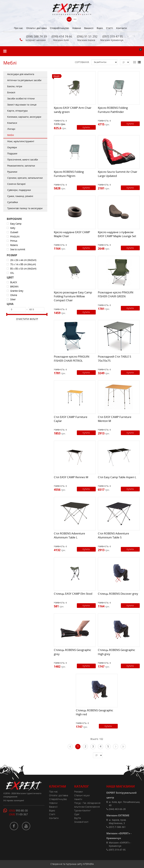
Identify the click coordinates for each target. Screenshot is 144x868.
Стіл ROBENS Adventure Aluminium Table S (113, 535)
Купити (86, 127)
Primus (14, 241)
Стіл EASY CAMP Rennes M (71, 477)
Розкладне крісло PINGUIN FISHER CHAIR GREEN (116, 294)
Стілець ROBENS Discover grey (118, 594)
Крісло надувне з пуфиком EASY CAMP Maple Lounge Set (117, 234)
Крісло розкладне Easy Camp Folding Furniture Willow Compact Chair (73, 296)
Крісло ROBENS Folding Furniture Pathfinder (113, 110)
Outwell (14, 232)
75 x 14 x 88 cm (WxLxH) (23, 264)
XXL (12, 273)
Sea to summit (18, 249)
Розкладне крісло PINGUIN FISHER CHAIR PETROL (72, 358)
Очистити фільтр (27, 319)
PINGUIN (15, 237)
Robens (14, 245)
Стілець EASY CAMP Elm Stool (73, 594)
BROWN (14, 287)
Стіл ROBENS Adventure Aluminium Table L (69, 535)
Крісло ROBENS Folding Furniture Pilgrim (69, 174)
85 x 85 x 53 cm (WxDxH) (23, 269)
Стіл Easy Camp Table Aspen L (117, 477)
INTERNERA (88, 864)
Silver (13, 299)
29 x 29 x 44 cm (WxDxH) (23, 260)
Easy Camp (16, 224)
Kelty (13, 228)
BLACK (14, 282)
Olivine (14, 295)
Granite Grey (17, 291)
